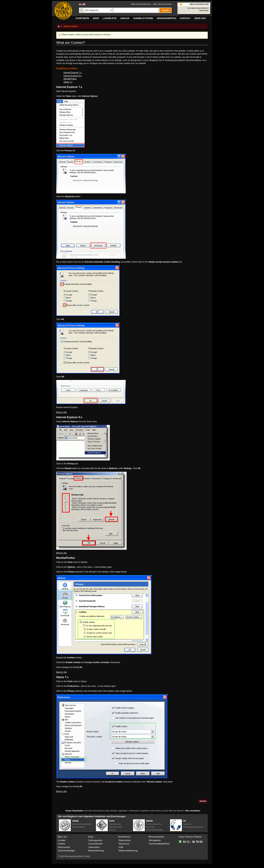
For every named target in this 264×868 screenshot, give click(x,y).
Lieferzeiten (94, 847)
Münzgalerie (155, 840)
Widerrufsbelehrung (128, 851)
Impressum (124, 844)
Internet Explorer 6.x (73, 76)
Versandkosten (95, 844)
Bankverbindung (96, 851)
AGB (121, 847)
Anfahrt (61, 844)
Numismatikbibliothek (159, 844)
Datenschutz (125, 840)
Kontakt (62, 840)
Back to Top (61, 412)
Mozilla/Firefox (70, 79)
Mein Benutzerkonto (141, 4)
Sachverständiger (66, 851)
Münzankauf (64, 847)
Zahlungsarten (95, 840)
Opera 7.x (68, 82)
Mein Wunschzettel (162, 4)
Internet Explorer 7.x (73, 73)
